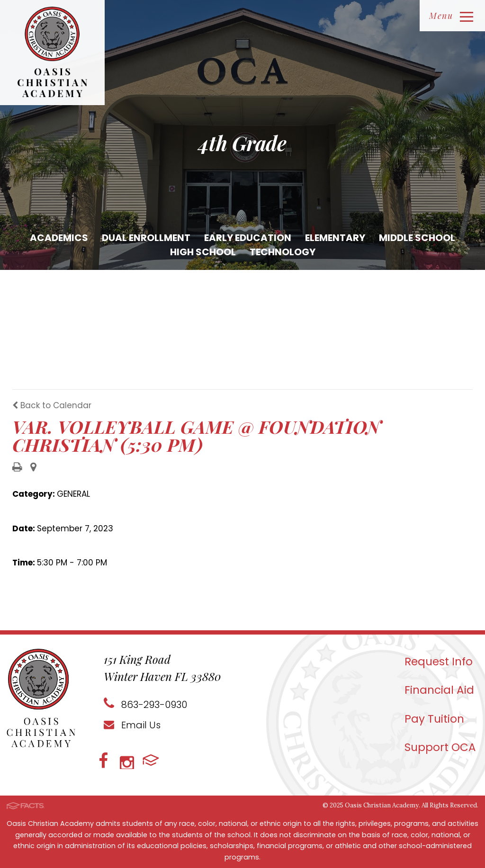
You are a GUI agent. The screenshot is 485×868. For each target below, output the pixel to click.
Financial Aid (439, 690)
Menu (451, 16)
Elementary (335, 238)
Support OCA (440, 747)
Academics (59, 238)
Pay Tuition (434, 719)
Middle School (417, 238)
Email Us (132, 725)
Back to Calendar (52, 405)
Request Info (439, 662)
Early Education (248, 238)
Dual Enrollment (146, 238)
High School (203, 252)
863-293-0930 (145, 705)
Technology (283, 252)
